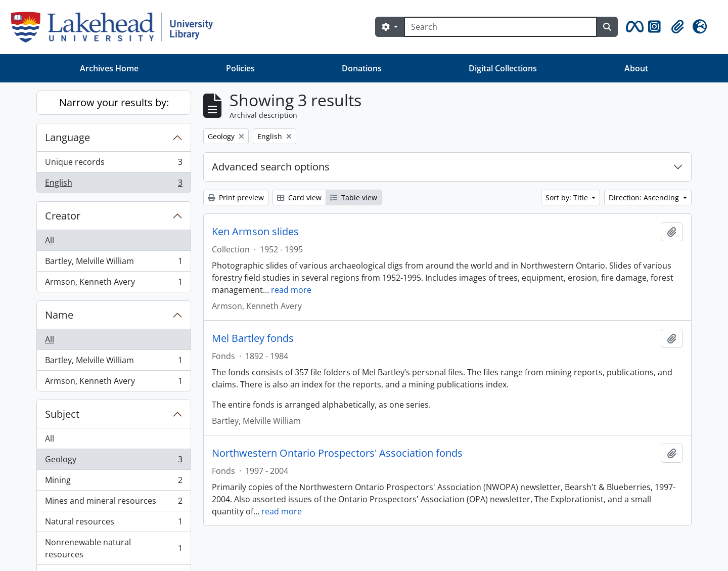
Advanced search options (271, 167)
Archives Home (109, 68)
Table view (354, 197)
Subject (62, 414)
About (636, 68)
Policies (240, 68)
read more (291, 290)
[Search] (500, 27)
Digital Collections (503, 68)
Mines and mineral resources (113, 503)
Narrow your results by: (114, 102)
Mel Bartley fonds (253, 338)
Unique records (113, 164)
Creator (63, 216)
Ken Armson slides (255, 232)
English (113, 185)
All (50, 240)
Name (59, 315)
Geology (113, 462)
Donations (362, 68)
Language (67, 137)
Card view (299, 197)
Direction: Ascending (645, 197)
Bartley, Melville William (113, 263)
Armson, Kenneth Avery (113, 284)
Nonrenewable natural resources (113, 548)
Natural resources (113, 524)
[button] (633, 27)
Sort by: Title (568, 197)
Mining (113, 482)
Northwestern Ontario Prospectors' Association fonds (337, 453)
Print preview (236, 197)
